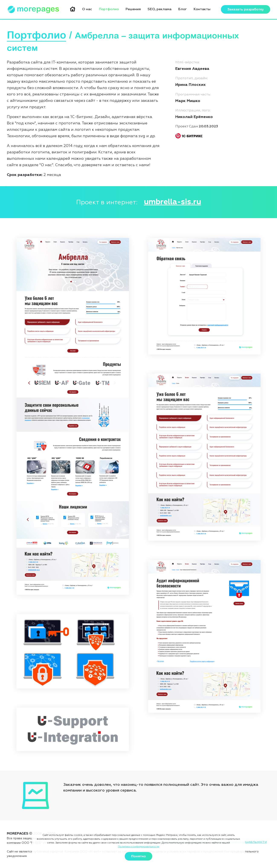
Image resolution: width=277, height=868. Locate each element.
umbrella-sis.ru (173, 202)
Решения (133, 9)
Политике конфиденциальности (139, 847)
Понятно (138, 856)
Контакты (202, 9)
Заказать (246, 9)
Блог (183, 9)
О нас (87, 9)
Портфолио (109, 9)
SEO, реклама (160, 9)
